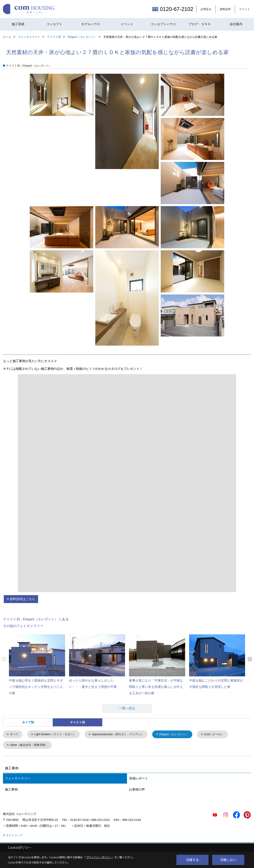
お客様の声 (137, 790)
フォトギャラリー (18, 779)
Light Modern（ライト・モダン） (57, 735)
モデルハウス (91, 24)
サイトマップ (14, 836)
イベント (244, 9)
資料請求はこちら (22, 599)
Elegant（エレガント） (182, 735)
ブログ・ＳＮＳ (200, 24)
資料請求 (225, 9)
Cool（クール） (224, 735)
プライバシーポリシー (99, 857)
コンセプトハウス (163, 24)
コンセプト (54, 24)
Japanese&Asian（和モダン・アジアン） (123, 735)
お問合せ (206, 9)
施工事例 (11, 790)
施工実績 (18, 24)
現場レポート (139, 779)
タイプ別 (28, 722)
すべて (15, 735)
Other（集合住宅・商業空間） (30, 746)
